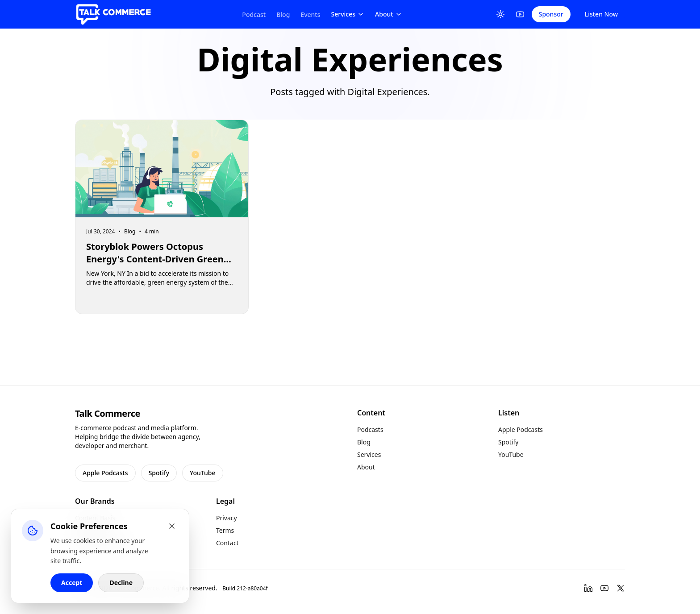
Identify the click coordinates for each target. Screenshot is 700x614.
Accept (72, 583)
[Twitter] (621, 588)
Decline (121, 583)
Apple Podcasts (105, 473)
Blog (283, 15)
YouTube (202, 473)
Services (348, 14)
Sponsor (551, 14)
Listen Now (601, 14)
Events (310, 15)
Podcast (254, 15)
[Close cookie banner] (172, 526)
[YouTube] (520, 14)
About (389, 14)
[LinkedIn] (588, 588)
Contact (227, 543)
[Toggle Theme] (500, 14)
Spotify (159, 473)
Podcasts (370, 429)
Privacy (227, 518)
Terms (225, 530)
